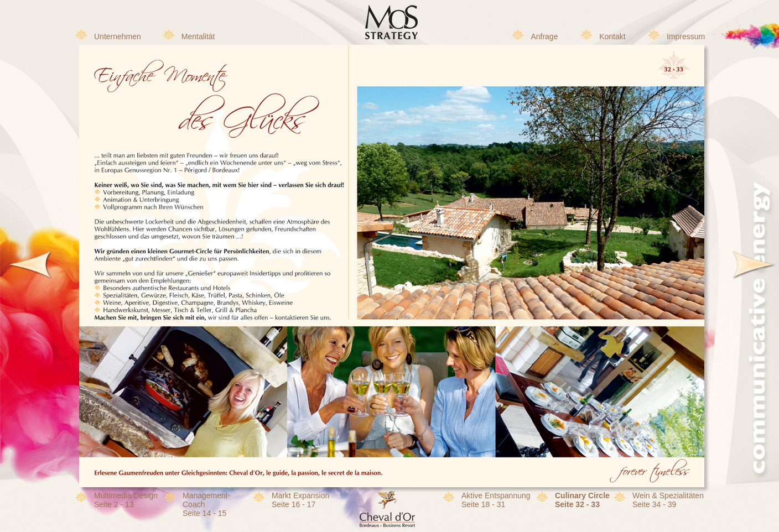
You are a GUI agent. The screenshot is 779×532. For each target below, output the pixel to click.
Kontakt (612, 36)
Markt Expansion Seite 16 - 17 (300, 500)
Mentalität (198, 36)
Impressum (686, 36)
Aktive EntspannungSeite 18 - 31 (496, 500)
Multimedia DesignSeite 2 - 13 (126, 500)
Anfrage (544, 36)
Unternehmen (118, 36)
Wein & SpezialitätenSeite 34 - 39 (668, 500)
